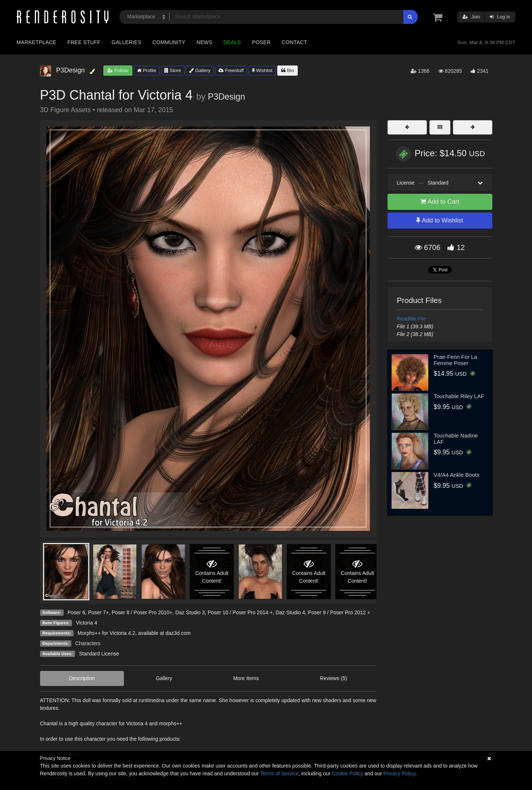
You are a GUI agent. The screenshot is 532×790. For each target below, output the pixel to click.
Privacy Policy (399, 773)
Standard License (99, 654)
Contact (294, 42)
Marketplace (36, 42)
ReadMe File (411, 319)
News (204, 42)
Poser (261, 42)
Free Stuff (84, 42)
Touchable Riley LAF (459, 396)
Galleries (126, 42)
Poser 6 (76, 612)
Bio (288, 70)
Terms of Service (279, 773)
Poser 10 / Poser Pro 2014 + (240, 612)
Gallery (200, 70)
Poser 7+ (98, 612)
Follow (118, 70)
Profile (147, 70)
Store (173, 70)
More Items (246, 678)
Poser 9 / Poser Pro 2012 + (339, 612)
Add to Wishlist (440, 220)
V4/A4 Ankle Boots (457, 475)
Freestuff (231, 70)
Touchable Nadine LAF (456, 439)
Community (169, 42)
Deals (232, 42)
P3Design (226, 97)
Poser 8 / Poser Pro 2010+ (142, 612)
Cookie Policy (348, 773)
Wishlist (262, 70)
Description (82, 678)
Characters (88, 643)
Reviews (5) (333, 678)
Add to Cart (440, 202)
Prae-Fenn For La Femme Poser (456, 360)
